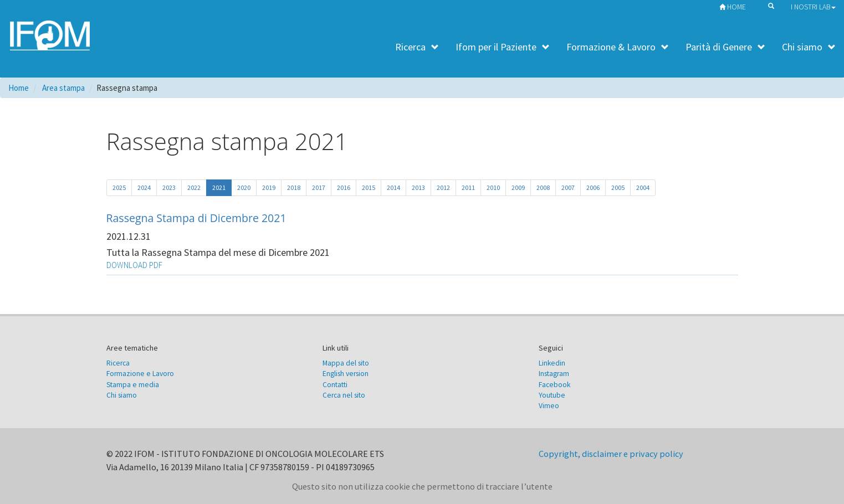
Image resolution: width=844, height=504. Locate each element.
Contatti (335, 385)
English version (346, 374)
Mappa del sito (346, 363)
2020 (244, 187)
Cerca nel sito (344, 395)
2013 (418, 187)
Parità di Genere (725, 47)
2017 (319, 187)
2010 (493, 187)
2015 (369, 187)
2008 (543, 187)
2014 (393, 187)
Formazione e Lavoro (140, 374)
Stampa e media (133, 385)
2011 (468, 187)
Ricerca (417, 47)
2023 (169, 187)
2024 (144, 187)
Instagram (554, 374)
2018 (294, 187)
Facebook (554, 385)
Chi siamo (809, 47)
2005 (618, 187)
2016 (344, 187)
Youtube (552, 395)
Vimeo (549, 406)
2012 (443, 187)
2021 (219, 187)
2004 (643, 187)
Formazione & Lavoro (618, 47)
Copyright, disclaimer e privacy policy (611, 454)
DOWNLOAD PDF (134, 265)
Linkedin (552, 363)
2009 (518, 187)
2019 (269, 187)
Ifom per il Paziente (503, 47)
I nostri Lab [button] (813, 7)
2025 (119, 187)
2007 (568, 187)
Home (730, 7)
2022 (194, 187)
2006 (593, 187)
